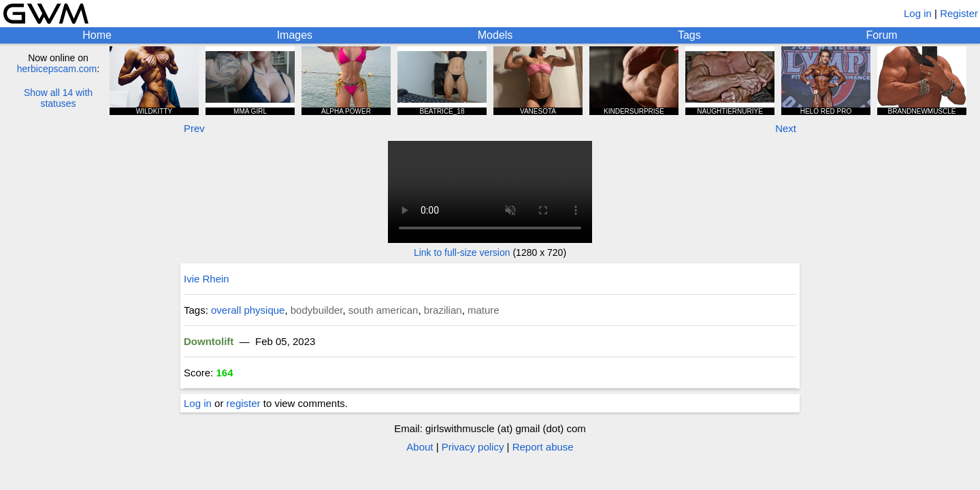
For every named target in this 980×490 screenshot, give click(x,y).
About (420, 447)
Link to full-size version (462, 252)
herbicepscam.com (57, 69)
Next (786, 128)
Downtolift (209, 341)
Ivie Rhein (207, 279)
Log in (918, 13)
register (244, 403)
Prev (194, 128)
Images (295, 35)
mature (484, 310)
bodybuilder (317, 310)
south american (383, 310)
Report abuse (543, 447)
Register (959, 13)
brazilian (443, 310)
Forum (881, 35)
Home (97, 35)
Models (495, 35)
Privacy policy (473, 447)
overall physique (248, 310)
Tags (689, 35)
